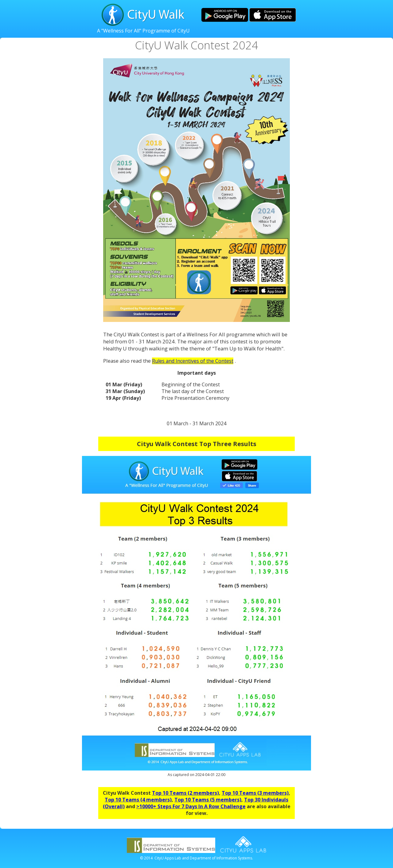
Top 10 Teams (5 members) (208, 800)
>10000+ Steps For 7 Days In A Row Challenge (191, 806)
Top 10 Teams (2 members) (185, 793)
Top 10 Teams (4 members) (138, 800)
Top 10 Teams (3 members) (255, 793)
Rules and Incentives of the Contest (193, 361)
